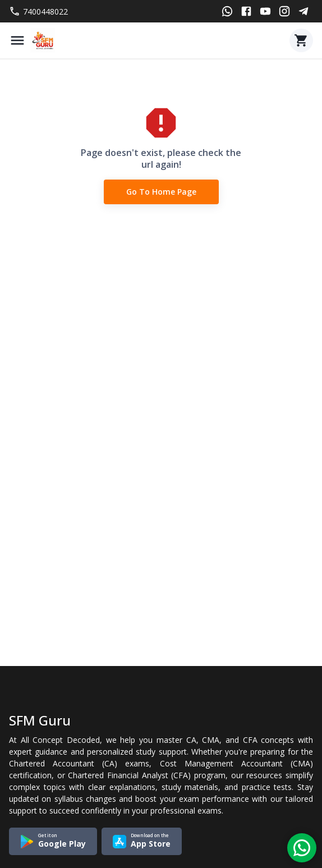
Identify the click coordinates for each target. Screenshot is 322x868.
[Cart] (301, 40)
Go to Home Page (161, 192)
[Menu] (17, 40)
